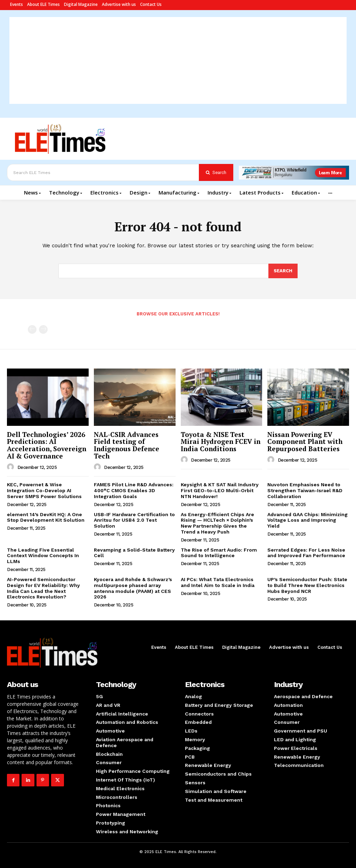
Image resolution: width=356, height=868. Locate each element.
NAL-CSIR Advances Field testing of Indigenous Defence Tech (127, 445)
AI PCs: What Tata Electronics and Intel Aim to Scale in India (218, 582)
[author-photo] (11, 467)
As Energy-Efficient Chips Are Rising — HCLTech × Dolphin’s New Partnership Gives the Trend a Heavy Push (217, 523)
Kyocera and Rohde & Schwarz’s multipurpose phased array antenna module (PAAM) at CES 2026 (133, 588)
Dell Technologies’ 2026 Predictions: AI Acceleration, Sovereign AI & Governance (47, 445)
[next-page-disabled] (43, 329)
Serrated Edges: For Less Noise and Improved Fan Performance (306, 553)
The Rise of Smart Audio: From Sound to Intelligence (219, 553)
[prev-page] (32, 329)
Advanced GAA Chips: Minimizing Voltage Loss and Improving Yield (308, 520)
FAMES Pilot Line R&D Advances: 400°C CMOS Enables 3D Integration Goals (134, 490)
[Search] (216, 172)
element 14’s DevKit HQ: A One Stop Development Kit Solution (46, 517)
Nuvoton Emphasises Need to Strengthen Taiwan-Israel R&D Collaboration (305, 490)
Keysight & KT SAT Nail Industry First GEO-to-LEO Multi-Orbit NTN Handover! (220, 490)
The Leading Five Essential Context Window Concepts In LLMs (43, 556)
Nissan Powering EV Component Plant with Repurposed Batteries (305, 442)
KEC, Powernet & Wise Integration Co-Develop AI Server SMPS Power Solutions (44, 490)
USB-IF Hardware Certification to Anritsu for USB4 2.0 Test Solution (134, 520)
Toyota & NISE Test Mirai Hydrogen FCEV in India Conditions (221, 442)
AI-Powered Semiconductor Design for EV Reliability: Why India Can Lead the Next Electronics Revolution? (43, 588)
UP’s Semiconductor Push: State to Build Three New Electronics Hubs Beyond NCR (307, 585)
